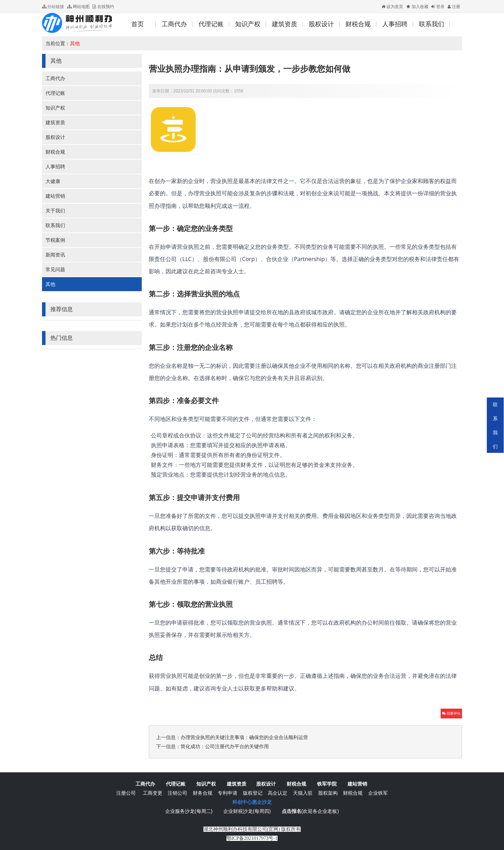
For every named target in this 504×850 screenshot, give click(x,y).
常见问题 (55, 269)
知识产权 (55, 108)
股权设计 (55, 137)
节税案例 (55, 240)
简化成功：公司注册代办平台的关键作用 (225, 746)
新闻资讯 (55, 255)
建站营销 (55, 196)
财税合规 (55, 152)
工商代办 (55, 78)
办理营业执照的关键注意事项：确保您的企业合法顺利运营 (244, 737)
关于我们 (55, 211)
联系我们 (55, 225)
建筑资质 (55, 122)
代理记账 (55, 93)
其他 (75, 43)
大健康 (53, 181)
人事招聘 (55, 167)
